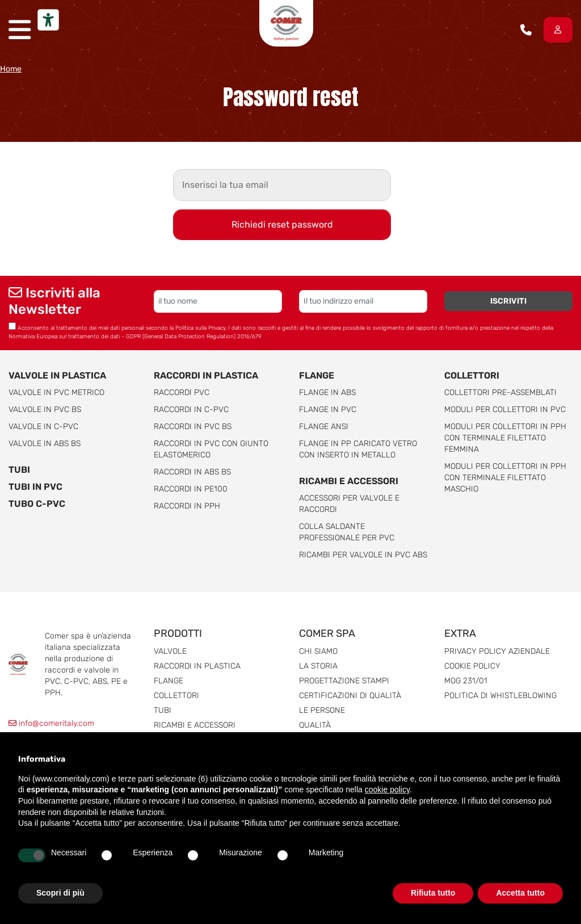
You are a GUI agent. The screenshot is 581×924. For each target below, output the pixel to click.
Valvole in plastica (57, 375)
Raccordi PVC (182, 392)
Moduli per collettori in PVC (505, 409)
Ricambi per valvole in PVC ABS (363, 555)
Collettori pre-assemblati (500, 392)
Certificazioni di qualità (350, 696)
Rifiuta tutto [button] (433, 893)
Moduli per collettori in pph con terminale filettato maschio (505, 478)
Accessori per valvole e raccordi (349, 504)
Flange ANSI (324, 427)
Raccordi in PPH (187, 506)
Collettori (472, 375)
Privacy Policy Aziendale (497, 651)
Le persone (322, 710)
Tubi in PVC (35, 487)
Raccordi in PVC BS (193, 427)
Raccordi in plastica (206, 375)
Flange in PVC (328, 409)
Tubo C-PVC (37, 504)
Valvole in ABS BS (45, 444)
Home (11, 69)
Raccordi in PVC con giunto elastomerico (211, 449)
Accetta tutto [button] (520, 893)
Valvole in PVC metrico (56, 392)
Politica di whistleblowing (500, 696)
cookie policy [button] (387, 789)
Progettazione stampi (344, 681)
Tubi (19, 470)
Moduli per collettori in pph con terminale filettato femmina (505, 438)
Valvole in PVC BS (45, 409)
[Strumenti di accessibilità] (48, 20)
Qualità (315, 725)
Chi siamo (318, 651)
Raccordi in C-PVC (191, 409)
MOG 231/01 (466, 681)
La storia (318, 666)
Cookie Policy (472, 666)
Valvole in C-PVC (43, 427)
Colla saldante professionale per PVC (347, 532)
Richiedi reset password (282, 224)
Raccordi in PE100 (191, 489)
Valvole (170, 651)
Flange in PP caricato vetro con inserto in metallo (358, 449)
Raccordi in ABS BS (192, 472)
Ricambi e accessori (349, 481)
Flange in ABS (327, 392)
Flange (317, 375)
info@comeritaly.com (51, 723)
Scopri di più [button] (60, 893)
